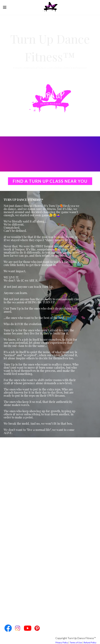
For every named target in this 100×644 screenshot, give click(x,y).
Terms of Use (76, 642)
